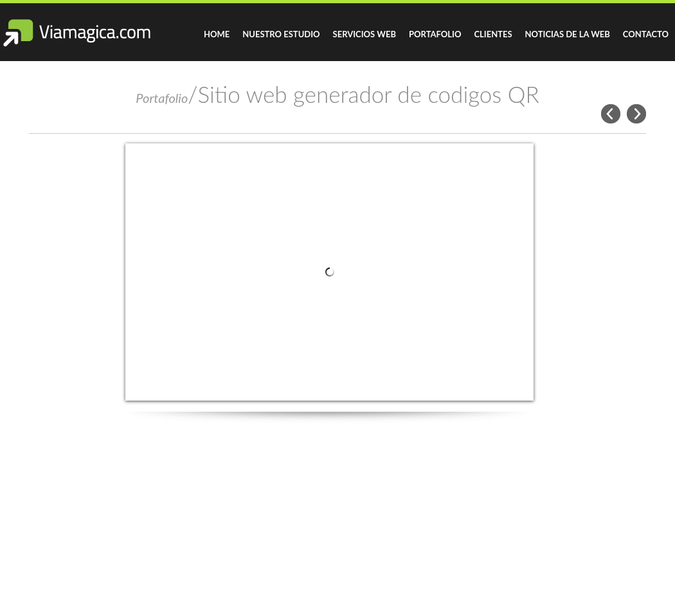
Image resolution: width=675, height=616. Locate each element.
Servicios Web (364, 34)
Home (217, 34)
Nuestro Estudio (281, 34)
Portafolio (435, 34)
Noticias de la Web (568, 34)
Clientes (493, 34)
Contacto (646, 34)
